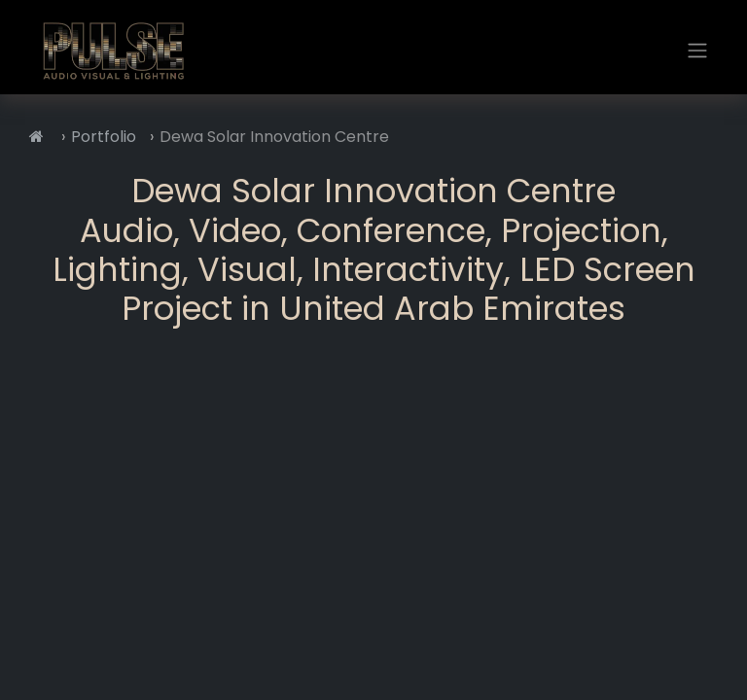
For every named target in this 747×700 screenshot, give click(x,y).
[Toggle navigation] (697, 51)
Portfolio (104, 137)
